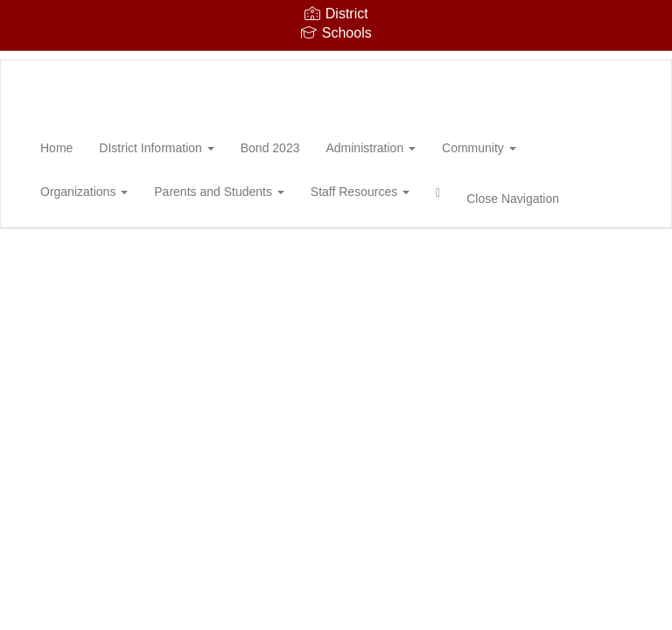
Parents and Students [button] (219, 192)
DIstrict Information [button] (156, 148)
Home (56, 148)
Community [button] (479, 148)
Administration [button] (371, 148)
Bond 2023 (270, 148)
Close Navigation (513, 199)
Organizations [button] (84, 192)
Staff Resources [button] (360, 192)
